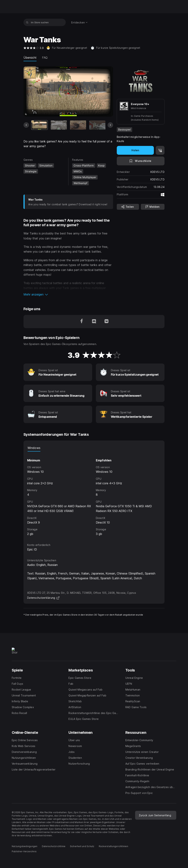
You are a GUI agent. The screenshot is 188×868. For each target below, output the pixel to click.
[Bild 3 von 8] (78, 125)
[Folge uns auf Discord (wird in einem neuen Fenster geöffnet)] (94, 322)
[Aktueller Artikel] (39, 125)
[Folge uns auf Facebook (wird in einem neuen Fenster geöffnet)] (82, 322)
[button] (68, 294)
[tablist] (94, 448)
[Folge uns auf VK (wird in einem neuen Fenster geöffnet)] (106, 322)
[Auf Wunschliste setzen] (141, 161)
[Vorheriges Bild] (26, 125)
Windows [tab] (34, 448)
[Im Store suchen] (27, 22)
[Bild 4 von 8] (97, 125)
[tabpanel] (94, 494)
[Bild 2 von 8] (59, 125)
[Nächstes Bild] (110, 125)
